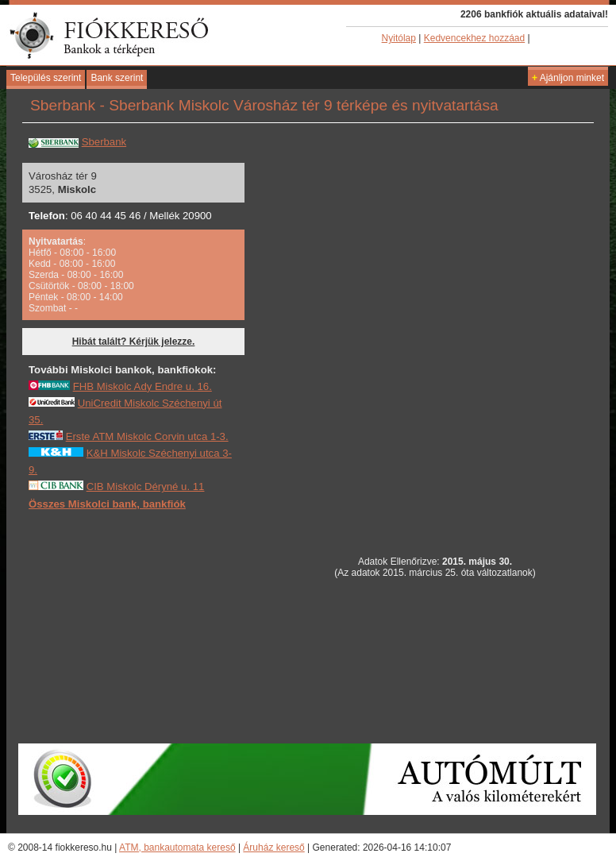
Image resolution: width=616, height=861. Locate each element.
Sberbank (104, 142)
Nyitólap (399, 38)
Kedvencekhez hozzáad (474, 38)
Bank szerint (117, 78)
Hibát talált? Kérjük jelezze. (134, 342)
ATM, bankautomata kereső (177, 847)
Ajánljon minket (568, 78)
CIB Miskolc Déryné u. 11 (146, 486)
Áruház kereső (273, 847)
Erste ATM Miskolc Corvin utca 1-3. (147, 436)
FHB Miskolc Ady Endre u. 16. (142, 386)
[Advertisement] (148, 626)
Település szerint (46, 78)
